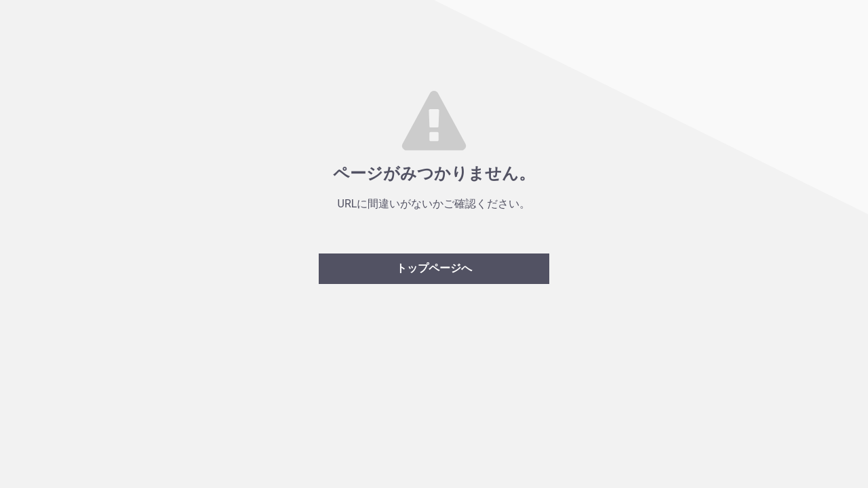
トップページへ (434, 268)
